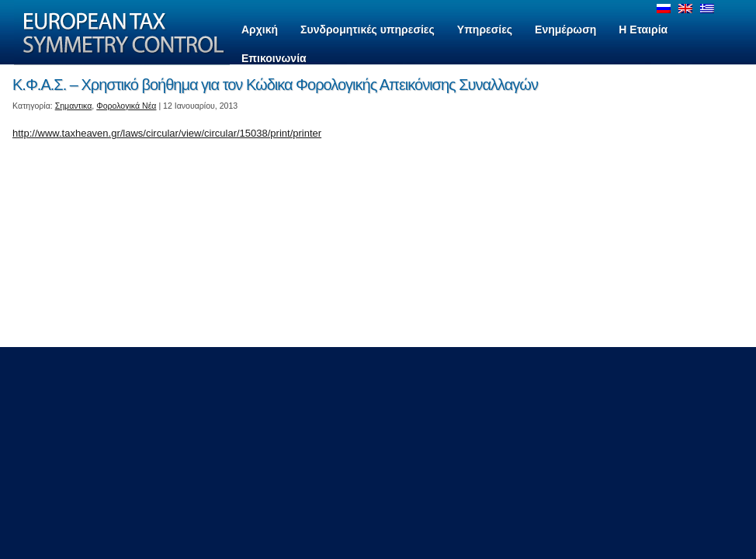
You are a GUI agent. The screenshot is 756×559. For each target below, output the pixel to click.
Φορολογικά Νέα (126, 106)
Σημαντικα (74, 106)
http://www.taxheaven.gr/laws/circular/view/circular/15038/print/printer (167, 133)
